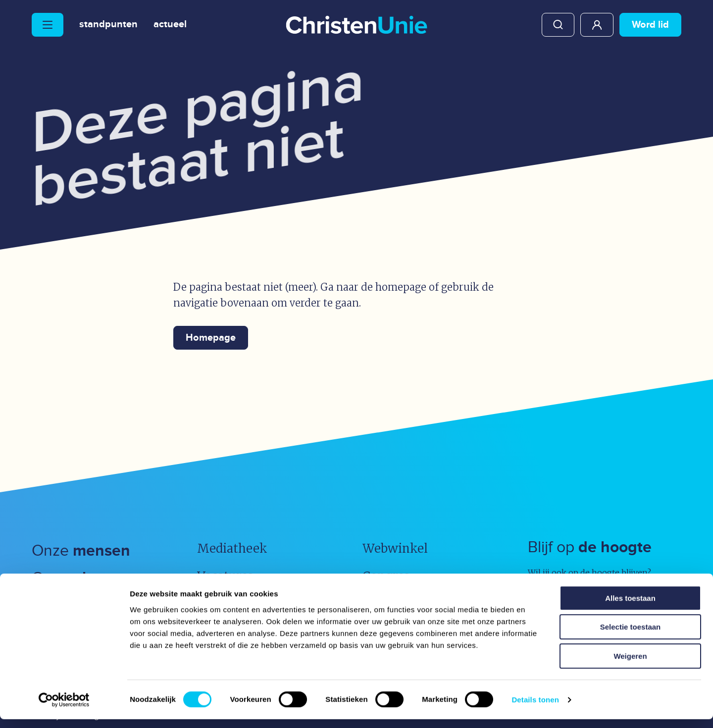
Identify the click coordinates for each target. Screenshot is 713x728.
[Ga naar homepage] (356, 26)
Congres (386, 576)
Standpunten (108, 25)
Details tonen (535, 708)
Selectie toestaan (631, 636)
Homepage (211, 338)
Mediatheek (232, 548)
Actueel (170, 25)
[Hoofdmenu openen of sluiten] (48, 25)
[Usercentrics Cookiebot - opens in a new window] (64, 709)
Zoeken (558, 25)
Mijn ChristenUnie (597, 25)
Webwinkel (395, 548)
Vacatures (225, 576)
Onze (81, 551)
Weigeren (630, 665)
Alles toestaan (630, 607)
